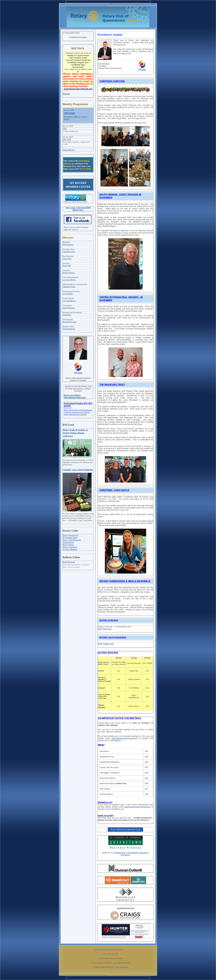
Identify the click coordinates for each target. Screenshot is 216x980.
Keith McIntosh (69, 329)
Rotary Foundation (70, 547)
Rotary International (70, 535)
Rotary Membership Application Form (125, 829)
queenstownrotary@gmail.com (124, 738)
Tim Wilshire (68, 294)
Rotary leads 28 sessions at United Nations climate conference (75, 433)
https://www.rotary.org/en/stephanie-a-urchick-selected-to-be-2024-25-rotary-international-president (78, 412)
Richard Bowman (69, 322)
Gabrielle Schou (69, 252)
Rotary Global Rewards (72, 540)
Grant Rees (67, 259)
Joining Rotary (68, 542)
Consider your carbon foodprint (78, 470)
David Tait (67, 266)
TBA (65, 129)
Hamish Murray (69, 273)
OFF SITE (69, 113)
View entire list (69, 150)
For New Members (70, 549)
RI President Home (70, 538)
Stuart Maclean (69, 308)
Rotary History (68, 545)
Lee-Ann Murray (69, 280)
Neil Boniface (68, 245)
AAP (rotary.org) (105, 629)
